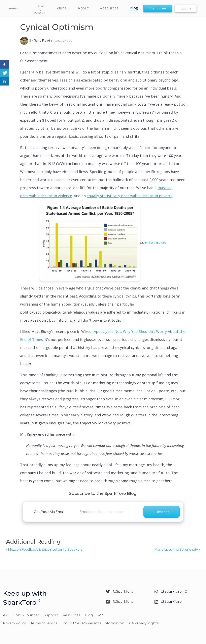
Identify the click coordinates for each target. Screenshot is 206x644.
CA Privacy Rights (144, 623)
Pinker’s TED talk (156, 243)
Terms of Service (44, 623)
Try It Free (158, 8)
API (6, 615)
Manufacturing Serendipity (177, 550)
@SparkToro (123, 591)
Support (51, 615)
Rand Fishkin (43, 41)
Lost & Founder (26, 615)
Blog (89, 615)
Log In (186, 8)
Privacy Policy (14, 623)
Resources (71, 615)
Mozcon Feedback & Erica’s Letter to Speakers (44, 550)
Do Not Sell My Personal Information (93, 623)
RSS (101, 615)
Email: (84, 512)
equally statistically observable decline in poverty (130, 196)
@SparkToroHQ (174, 591)
